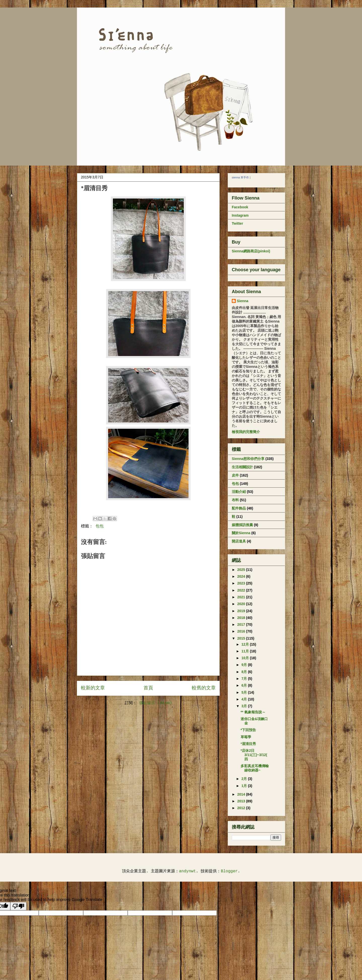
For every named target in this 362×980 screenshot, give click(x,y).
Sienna (243, 301)
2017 (242, 624)
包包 (100, 526)
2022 (242, 590)
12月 (245, 644)
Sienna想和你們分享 (248, 459)
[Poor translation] (18, 906)
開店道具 (239, 541)
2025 (242, 570)
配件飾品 (239, 508)
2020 (242, 604)
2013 (242, 801)
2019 (242, 611)
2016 (242, 631)
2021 (242, 597)
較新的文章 (93, 688)
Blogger (229, 871)
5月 (245, 692)
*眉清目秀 (248, 744)
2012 (242, 808)
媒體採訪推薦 (242, 525)
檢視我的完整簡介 (246, 432)
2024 (242, 576)
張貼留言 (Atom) (155, 703)
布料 (235, 500)
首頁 (148, 688)
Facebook (240, 207)
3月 (245, 706)
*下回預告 (248, 730)
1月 (245, 786)
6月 (245, 685)
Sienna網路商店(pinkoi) (251, 251)
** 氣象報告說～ (253, 712)
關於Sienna (241, 533)
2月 (245, 779)
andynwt (187, 871)
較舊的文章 (204, 688)
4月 (245, 699)
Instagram (240, 215)
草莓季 (246, 737)
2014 (242, 794)
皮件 (235, 475)
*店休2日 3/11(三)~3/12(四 (254, 755)
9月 (245, 665)
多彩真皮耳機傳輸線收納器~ (255, 768)
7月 (245, 679)
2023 (242, 583)
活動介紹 (239, 492)
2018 (242, 618)
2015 (242, 638)
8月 (245, 672)
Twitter (237, 223)
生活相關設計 (242, 467)
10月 (245, 658)
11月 (245, 651)
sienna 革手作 (240, 177)
